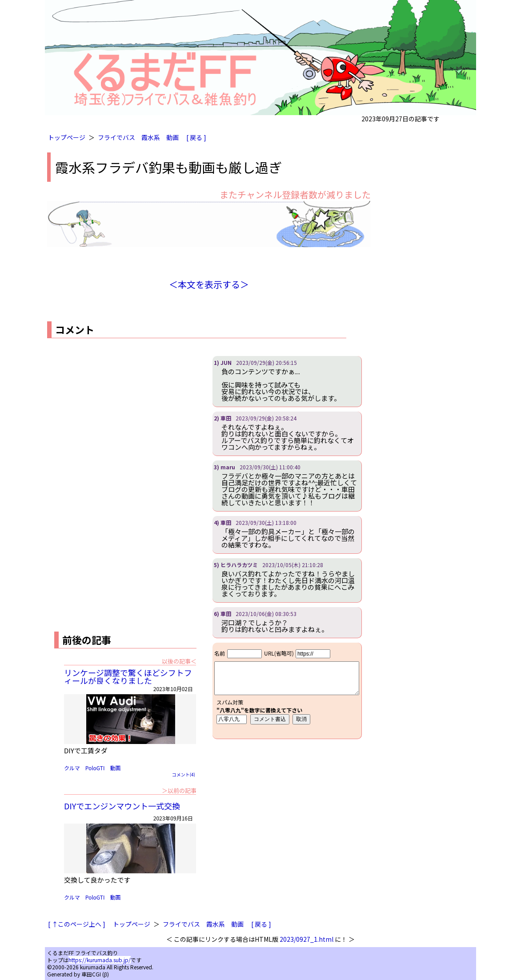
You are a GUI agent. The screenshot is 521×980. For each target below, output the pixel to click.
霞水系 (151, 137)
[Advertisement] (122, 418)
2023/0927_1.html (307, 939)
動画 (172, 137)
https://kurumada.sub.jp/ (100, 960)
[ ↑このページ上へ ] (77, 924)
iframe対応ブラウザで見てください (287, 691)
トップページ (67, 137)
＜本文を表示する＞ (209, 284)
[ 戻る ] (196, 137)
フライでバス (116, 137)
